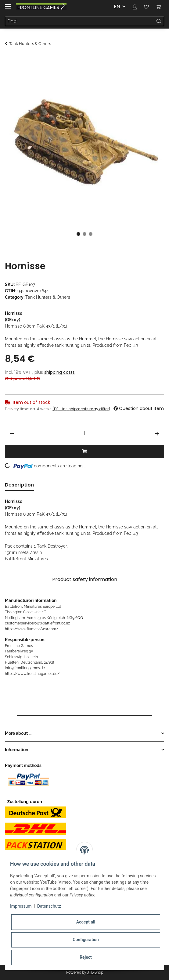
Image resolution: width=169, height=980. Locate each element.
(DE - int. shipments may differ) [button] (81, 409)
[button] (135, 7)
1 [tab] (78, 234)
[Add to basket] (10, 60)
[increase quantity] (157, 433)
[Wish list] (146, 7)
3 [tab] (91, 234)
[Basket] (158, 7)
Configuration (86, 940)
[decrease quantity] (12, 433)
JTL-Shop (95, 972)
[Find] (80, 21)
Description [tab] (19, 485)
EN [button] (117, 7)
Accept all (86, 922)
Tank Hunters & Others (48, 297)
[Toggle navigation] (8, 4)
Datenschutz (49, 906)
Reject (86, 957)
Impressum (21, 906)
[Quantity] (84, 433)
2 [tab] (84, 234)
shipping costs (59, 372)
